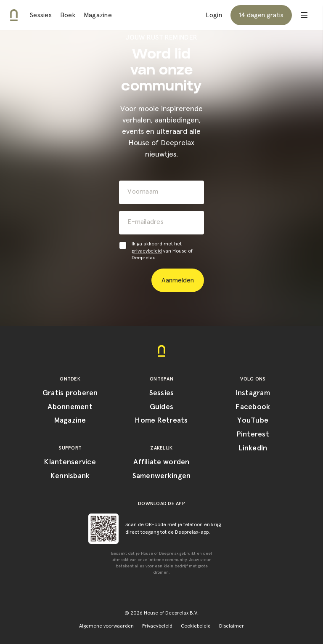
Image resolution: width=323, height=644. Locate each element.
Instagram (253, 393)
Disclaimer (232, 626)
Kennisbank (70, 476)
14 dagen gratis (261, 15)
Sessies (41, 15)
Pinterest (253, 434)
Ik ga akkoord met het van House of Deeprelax (162, 251)
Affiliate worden (161, 462)
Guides (162, 407)
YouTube (253, 420)
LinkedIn (253, 448)
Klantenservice (70, 462)
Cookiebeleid (196, 626)
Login (214, 15)
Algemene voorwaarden (106, 626)
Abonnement (70, 407)
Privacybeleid (157, 626)
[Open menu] (304, 15)
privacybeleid (147, 251)
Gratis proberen (70, 393)
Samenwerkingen (162, 476)
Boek (68, 15)
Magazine (98, 15)
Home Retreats (161, 420)
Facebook (253, 407)
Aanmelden (178, 280)
